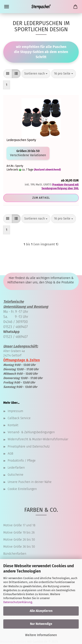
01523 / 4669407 (16, 327)
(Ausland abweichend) (47, 170)
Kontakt (13, 425)
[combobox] (36, 74)
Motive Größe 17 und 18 (19, 525)
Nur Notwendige (41, 624)
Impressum (15, 411)
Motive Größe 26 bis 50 (19, 540)
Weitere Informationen (41, 635)
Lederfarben (16, 468)
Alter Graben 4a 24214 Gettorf (21, 351)
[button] (8, 74)
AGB (10, 454)
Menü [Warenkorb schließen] (7, 7)
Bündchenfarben (15, 554)
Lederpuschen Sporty (21, 140)
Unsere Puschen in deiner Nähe (30, 482)
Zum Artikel (41, 198)
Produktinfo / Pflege (22, 461)
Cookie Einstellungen (22, 489)
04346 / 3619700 (16, 322)
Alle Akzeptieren (41, 611)
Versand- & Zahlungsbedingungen (31, 432)
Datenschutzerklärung (18, 602)
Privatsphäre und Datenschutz (29, 447)
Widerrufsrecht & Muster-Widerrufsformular (38, 439)
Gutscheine (16, 475)
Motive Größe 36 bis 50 (19, 547)
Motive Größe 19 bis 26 (19, 533)
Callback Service (19, 418)
